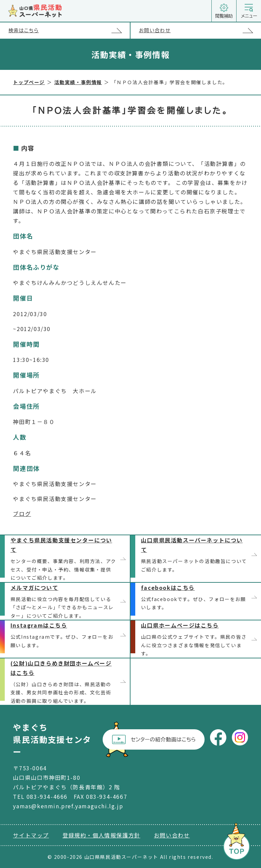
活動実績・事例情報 (78, 82)
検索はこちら (69, 30)
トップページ (29, 82)
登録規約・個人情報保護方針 (101, 835)
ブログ (22, 514)
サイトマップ (31, 835)
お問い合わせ (200, 30)
